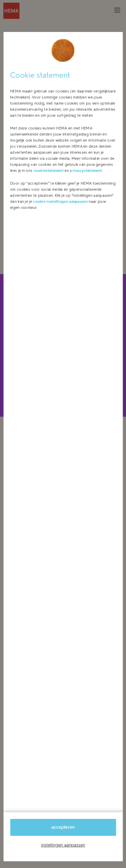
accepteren (63, 827)
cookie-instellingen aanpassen (60, 202)
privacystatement (86, 171)
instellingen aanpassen (63, 845)
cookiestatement (49, 171)
